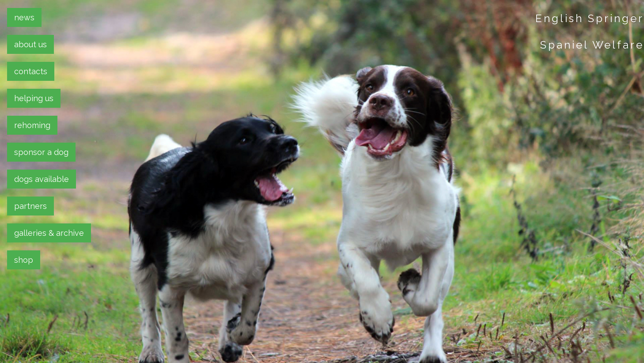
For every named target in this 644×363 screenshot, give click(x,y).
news (24, 17)
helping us (34, 98)
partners (30, 206)
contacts (31, 71)
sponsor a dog (41, 152)
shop (24, 260)
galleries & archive (49, 233)
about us (30, 44)
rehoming (32, 125)
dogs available (42, 179)
